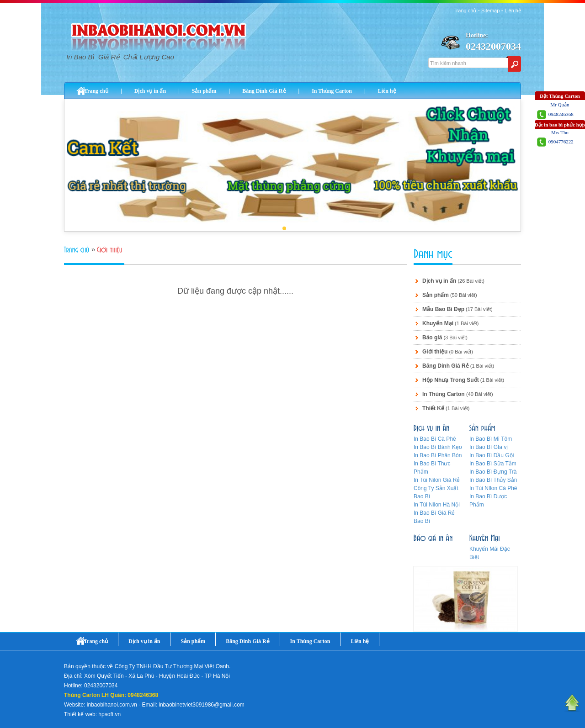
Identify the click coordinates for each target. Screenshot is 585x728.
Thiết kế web (80, 714)
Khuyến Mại (438, 323)
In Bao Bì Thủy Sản (493, 480)
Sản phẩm (204, 91)
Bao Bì (422, 521)
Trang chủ (465, 11)
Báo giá (432, 338)
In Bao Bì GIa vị (489, 447)
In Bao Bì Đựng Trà (493, 472)
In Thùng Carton (332, 91)
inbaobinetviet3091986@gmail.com (202, 705)
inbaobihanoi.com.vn (112, 705)
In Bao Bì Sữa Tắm (493, 464)
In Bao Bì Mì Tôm (491, 439)
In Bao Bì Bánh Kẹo (438, 447)
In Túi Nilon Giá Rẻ (437, 480)
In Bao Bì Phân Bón (438, 455)
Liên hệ (513, 11)
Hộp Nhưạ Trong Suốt (451, 380)
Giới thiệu (435, 352)
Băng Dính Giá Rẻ (264, 91)
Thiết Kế (433, 408)
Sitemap (490, 11)
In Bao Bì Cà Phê (435, 439)
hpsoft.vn (109, 714)
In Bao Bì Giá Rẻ (434, 513)
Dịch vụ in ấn (150, 91)
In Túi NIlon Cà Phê (493, 488)
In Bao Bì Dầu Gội (492, 455)
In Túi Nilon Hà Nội (437, 505)
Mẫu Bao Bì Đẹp (443, 309)
